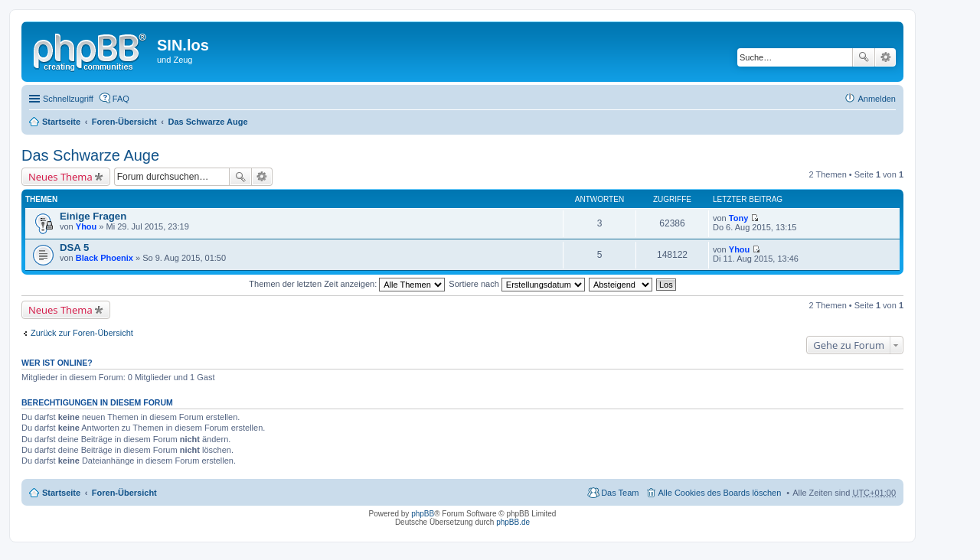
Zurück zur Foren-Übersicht (82, 333)
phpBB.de (513, 522)
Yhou (87, 226)
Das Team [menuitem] (620, 493)
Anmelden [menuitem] (877, 99)
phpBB (423, 514)
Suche (864, 57)
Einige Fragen (93, 216)
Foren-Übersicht (124, 122)
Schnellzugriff (68, 99)
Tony (738, 218)
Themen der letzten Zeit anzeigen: (347, 284)
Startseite (61, 122)
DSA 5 (74, 247)
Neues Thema (60, 177)
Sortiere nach (516, 284)
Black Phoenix (105, 258)
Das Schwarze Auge (207, 122)
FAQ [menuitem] (121, 99)
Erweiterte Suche (885, 57)
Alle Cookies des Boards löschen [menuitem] (720, 493)
